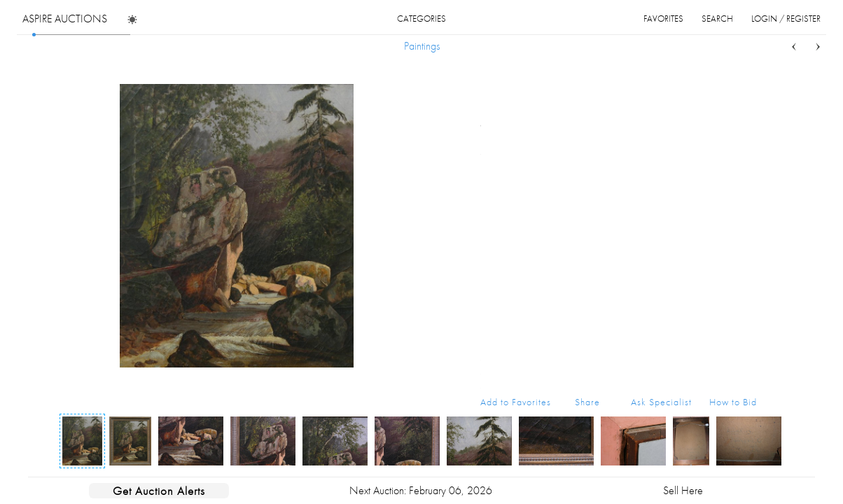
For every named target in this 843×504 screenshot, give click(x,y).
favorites (663, 19)
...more (746, 125)
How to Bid (733, 402)
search (717, 19)
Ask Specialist (661, 402)
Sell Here (683, 490)
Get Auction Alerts (159, 491)
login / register (786, 19)
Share (587, 402)
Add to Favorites (516, 402)
